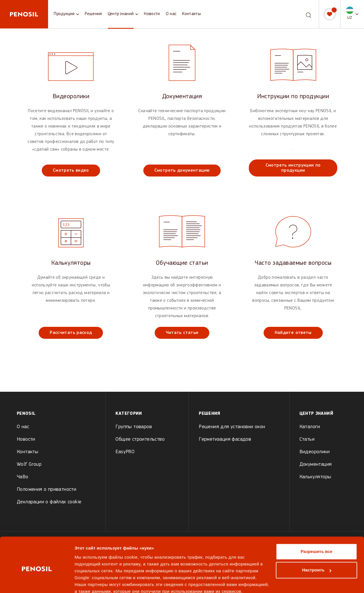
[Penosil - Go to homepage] (24, 14)
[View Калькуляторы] (71, 275)
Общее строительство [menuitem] (140, 439)
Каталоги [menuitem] (310, 427)
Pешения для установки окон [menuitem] (232, 427)
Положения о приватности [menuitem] (46, 490)
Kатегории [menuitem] (129, 414)
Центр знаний (121, 14)
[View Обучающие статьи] (182, 275)
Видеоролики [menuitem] (315, 452)
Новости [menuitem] (26, 439)
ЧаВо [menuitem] (23, 477)
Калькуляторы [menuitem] (315, 477)
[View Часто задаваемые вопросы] (293, 275)
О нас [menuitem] (23, 427)
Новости (152, 14)
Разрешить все (316, 526)
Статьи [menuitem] (307, 439)
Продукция (64, 14)
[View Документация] (182, 111)
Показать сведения (95, 582)
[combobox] (304, 14)
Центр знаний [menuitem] (316, 414)
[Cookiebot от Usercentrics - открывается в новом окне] (37, 582)
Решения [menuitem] (210, 414)
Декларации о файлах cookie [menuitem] (49, 502)
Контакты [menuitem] (27, 452)
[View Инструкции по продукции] (293, 111)
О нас (171, 14)
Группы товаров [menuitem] (134, 427)
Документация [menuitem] (316, 464)
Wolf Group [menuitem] (29, 464)
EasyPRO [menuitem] (125, 452)
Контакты (191, 14)
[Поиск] (309, 14)
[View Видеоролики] (71, 111)
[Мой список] (330, 14)
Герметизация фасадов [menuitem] (225, 439)
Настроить (317, 545)
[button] (352, 14)
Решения (93, 14)
